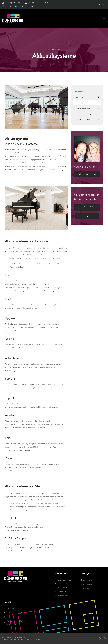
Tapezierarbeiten (81, 97)
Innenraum (79, 92)
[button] (104, 19)
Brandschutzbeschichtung (85, 119)
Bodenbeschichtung (83, 114)
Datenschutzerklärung (19, 637)
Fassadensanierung (82, 108)
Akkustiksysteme (81, 103)
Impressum (6, 637)
